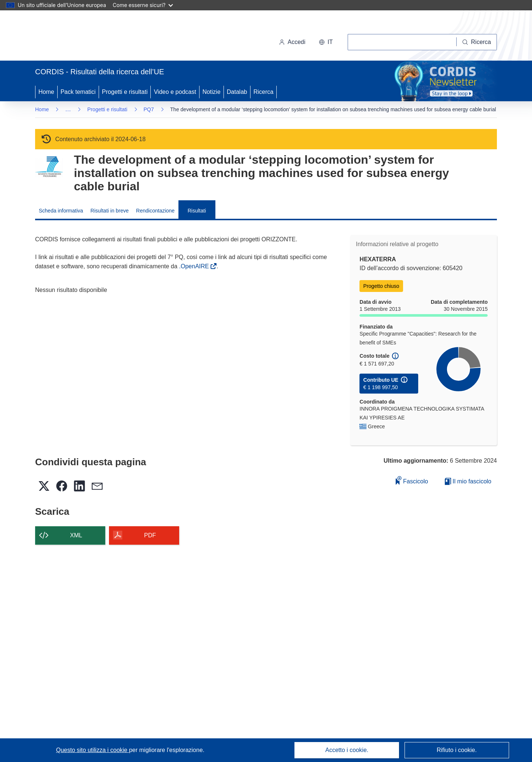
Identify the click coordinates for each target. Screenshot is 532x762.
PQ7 (149, 109)
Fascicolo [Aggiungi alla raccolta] (412, 480)
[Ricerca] (477, 42)
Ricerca (263, 92)
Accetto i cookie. (347, 750)
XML (76, 535)
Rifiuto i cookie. (457, 750)
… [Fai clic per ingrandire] (68, 109)
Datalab (237, 92)
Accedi (292, 42)
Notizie (212, 92)
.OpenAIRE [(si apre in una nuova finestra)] (195, 266)
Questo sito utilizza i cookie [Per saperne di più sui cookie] (93, 750)
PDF (150, 535)
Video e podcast (175, 92)
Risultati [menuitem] (197, 211)
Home (46, 92)
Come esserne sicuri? (143, 5)
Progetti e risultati (125, 92)
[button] (326, 42)
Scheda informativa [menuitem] (61, 211)
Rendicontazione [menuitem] (155, 211)
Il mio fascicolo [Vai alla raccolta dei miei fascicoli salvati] (468, 481)
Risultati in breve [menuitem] (110, 211)
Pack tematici (78, 92)
